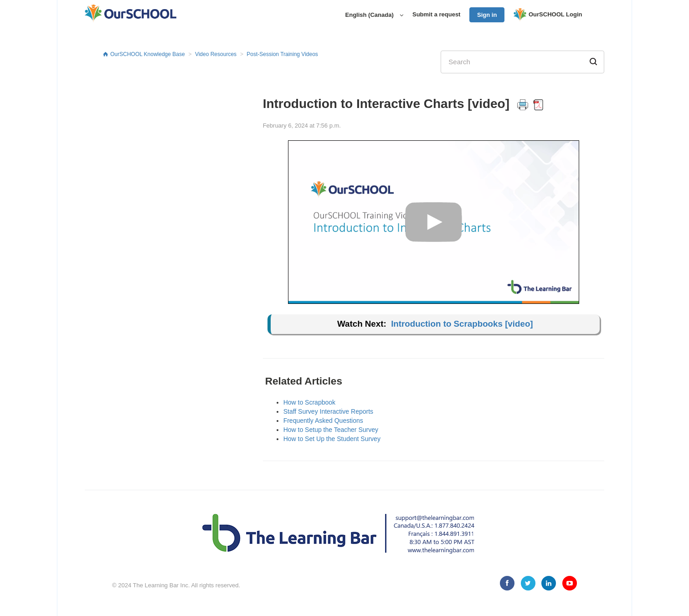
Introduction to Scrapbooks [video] (462, 324)
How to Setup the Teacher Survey (331, 430)
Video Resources (216, 54)
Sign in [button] (487, 15)
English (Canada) (370, 15)
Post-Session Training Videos (282, 54)
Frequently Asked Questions (323, 421)
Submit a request (436, 14)
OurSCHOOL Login (548, 15)
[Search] (522, 62)
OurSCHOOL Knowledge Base (148, 54)
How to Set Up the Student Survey (332, 439)
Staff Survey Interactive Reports (328, 411)
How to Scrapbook (309, 402)
